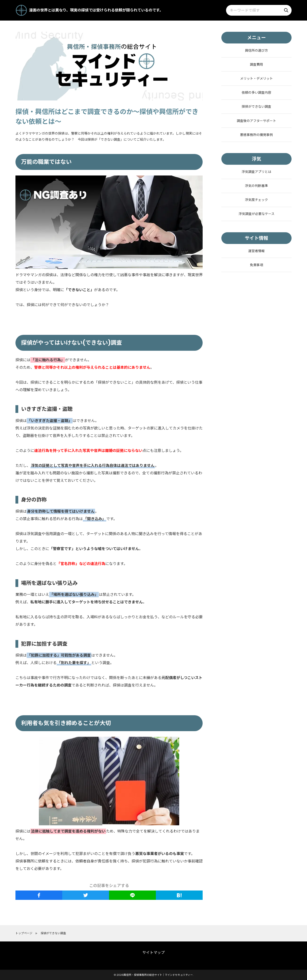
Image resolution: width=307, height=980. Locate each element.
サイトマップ (153, 953)
